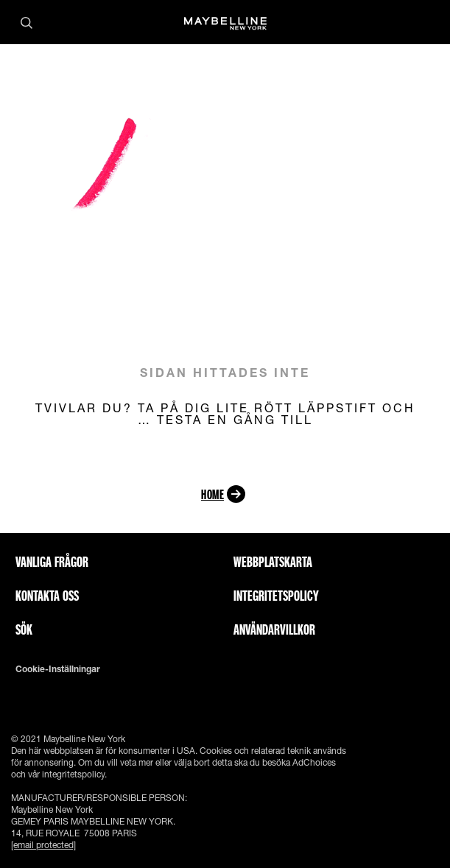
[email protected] (43, 845)
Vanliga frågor (52, 562)
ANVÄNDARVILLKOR (274, 629)
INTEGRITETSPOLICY (276, 596)
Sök (24, 629)
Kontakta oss (47, 596)
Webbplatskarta (273, 562)
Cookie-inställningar (58, 669)
